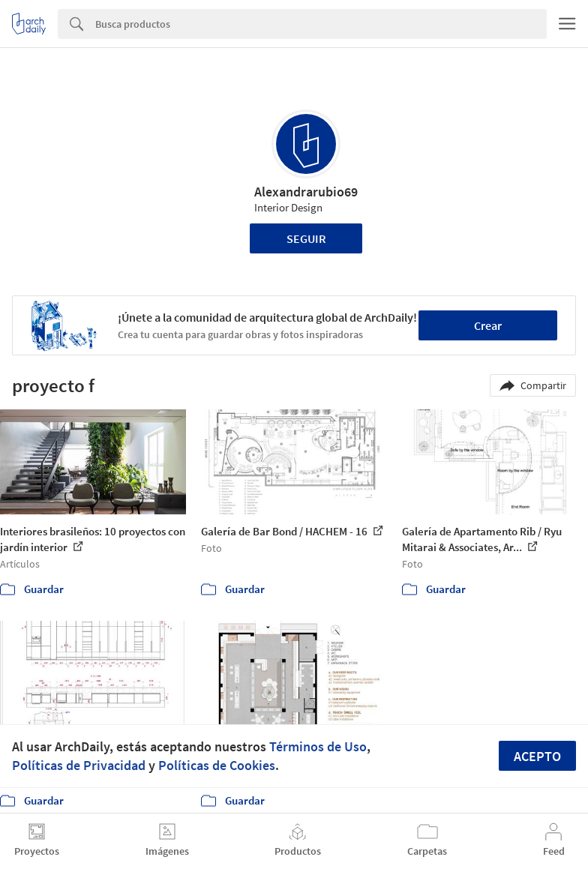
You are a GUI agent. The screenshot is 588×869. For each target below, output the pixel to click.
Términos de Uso (318, 746)
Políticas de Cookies (217, 765)
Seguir (306, 238)
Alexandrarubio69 (306, 192)
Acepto (537, 756)
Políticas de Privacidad (79, 765)
